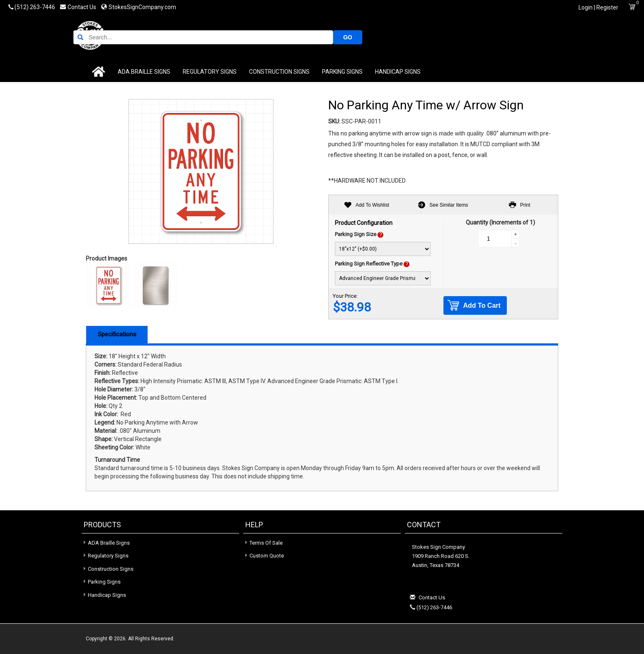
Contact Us (79, 7)
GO (544, 37)
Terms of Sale (266, 543)
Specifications (117, 334)
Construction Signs (266, 72)
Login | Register (598, 7)
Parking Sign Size (356, 234)
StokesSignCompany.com (139, 7)
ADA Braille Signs (131, 72)
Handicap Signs (385, 72)
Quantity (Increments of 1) (500, 222)
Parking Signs (329, 72)
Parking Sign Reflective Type (369, 264)
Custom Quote (267, 556)
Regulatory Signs (196, 72)
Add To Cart (474, 305)
